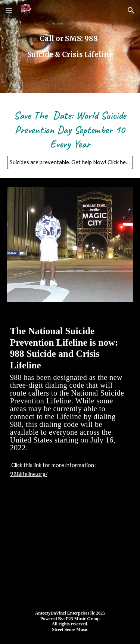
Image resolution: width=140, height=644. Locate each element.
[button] (9, 10)
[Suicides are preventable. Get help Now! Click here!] (70, 162)
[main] (70, 47)
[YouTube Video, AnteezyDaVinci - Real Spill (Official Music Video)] (70, 549)
